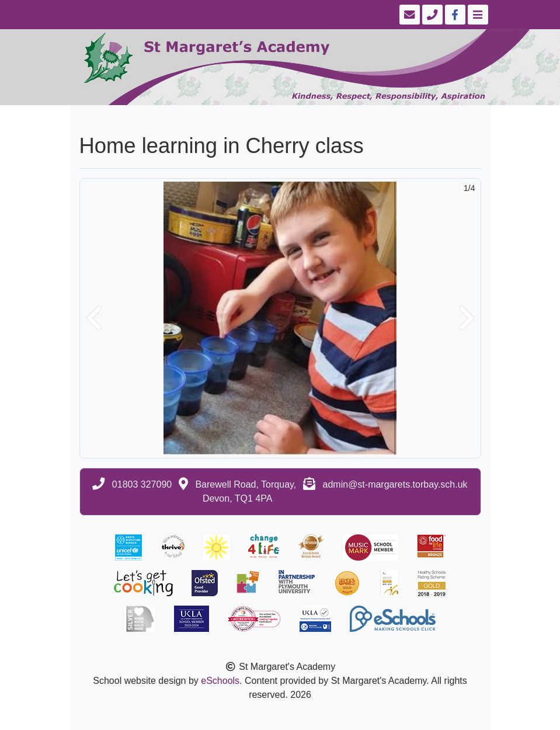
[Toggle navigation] (477, 15)
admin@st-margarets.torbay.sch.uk (395, 484)
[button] (94, 318)
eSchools (220, 681)
